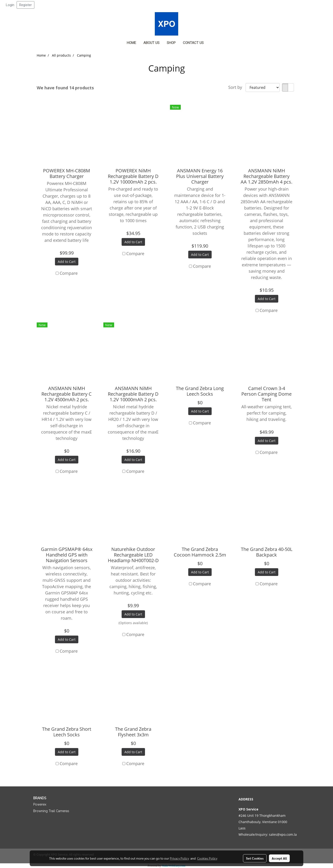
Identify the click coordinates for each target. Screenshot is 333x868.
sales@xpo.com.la (283, 834)
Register (25, 5)
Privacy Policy (179, 858)
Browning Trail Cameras (51, 811)
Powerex (40, 804)
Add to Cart (67, 262)
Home (131, 43)
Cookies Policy (207, 858)
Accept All (279, 858)
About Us (151, 43)
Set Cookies (255, 858)
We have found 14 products (65, 88)
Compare (69, 273)
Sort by (237, 87)
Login (10, 5)
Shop (171, 43)
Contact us (193, 43)
